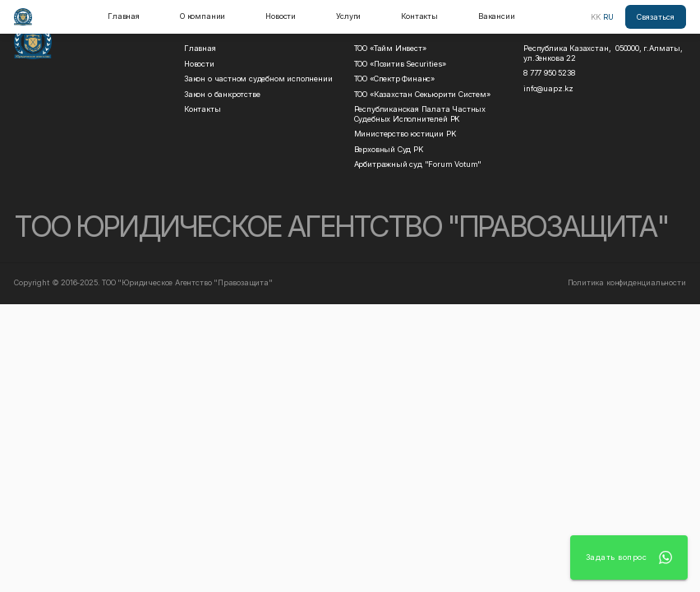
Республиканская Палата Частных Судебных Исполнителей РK (422, 114)
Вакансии (497, 16)
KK (596, 17)
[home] (23, 17)
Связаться (656, 17)
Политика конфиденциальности (627, 282)
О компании (203, 16)
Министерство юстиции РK (405, 134)
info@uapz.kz (548, 88)
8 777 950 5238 (549, 73)
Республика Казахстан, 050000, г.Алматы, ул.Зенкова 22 (603, 53)
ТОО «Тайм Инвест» (390, 48)
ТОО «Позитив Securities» (401, 64)
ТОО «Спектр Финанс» (394, 79)
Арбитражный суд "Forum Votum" (418, 164)
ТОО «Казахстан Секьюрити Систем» (422, 94)
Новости (281, 16)
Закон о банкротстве (222, 94)
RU (608, 17)
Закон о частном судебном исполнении (258, 79)
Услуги (348, 16)
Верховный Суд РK (389, 149)
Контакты (419, 16)
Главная (124, 16)
